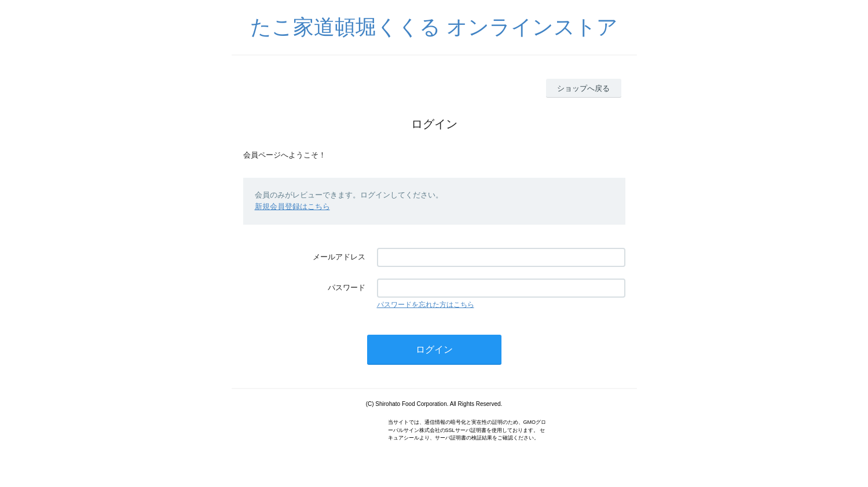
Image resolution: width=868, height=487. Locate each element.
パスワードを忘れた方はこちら (426, 305)
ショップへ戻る (583, 88)
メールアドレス (339, 257)
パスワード (347, 288)
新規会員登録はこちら (292, 206)
